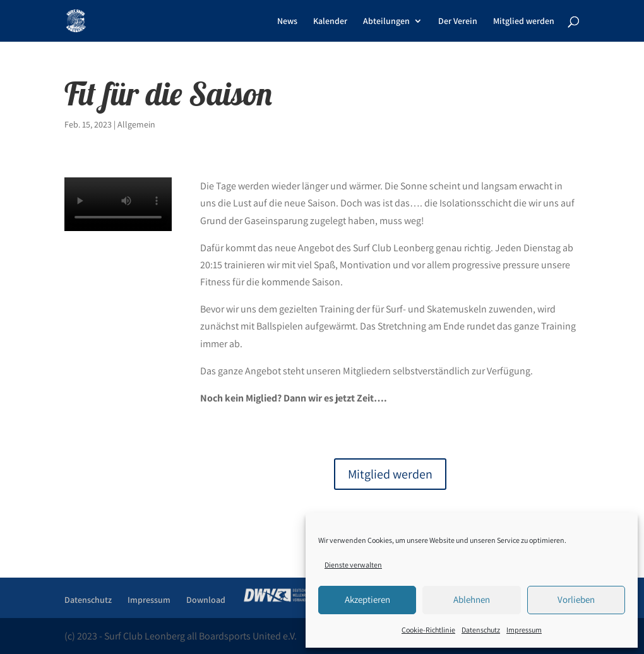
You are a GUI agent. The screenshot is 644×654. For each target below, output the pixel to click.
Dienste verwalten (353, 565)
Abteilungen (386, 21)
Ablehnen (472, 599)
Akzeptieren (367, 599)
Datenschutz (481, 630)
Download (206, 600)
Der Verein (458, 21)
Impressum (524, 630)
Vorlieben (576, 599)
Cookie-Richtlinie (428, 630)
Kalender (330, 21)
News (287, 21)
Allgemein (136, 124)
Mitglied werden (524, 21)
